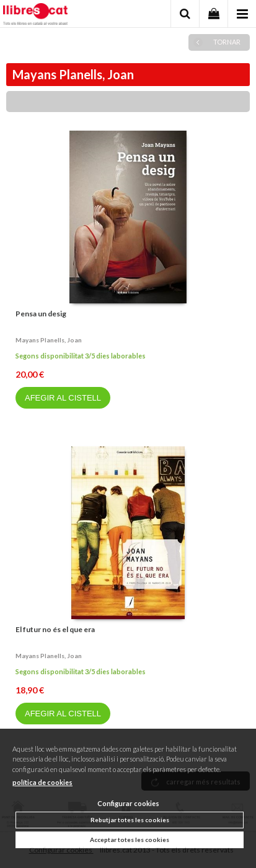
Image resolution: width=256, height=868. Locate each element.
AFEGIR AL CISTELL (63, 398)
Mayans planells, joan (49, 340)
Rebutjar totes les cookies (130, 820)
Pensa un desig (41, 314)
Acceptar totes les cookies (130, 840)
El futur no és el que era (55, 629)
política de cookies (42, 782)
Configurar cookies (128, 803)
